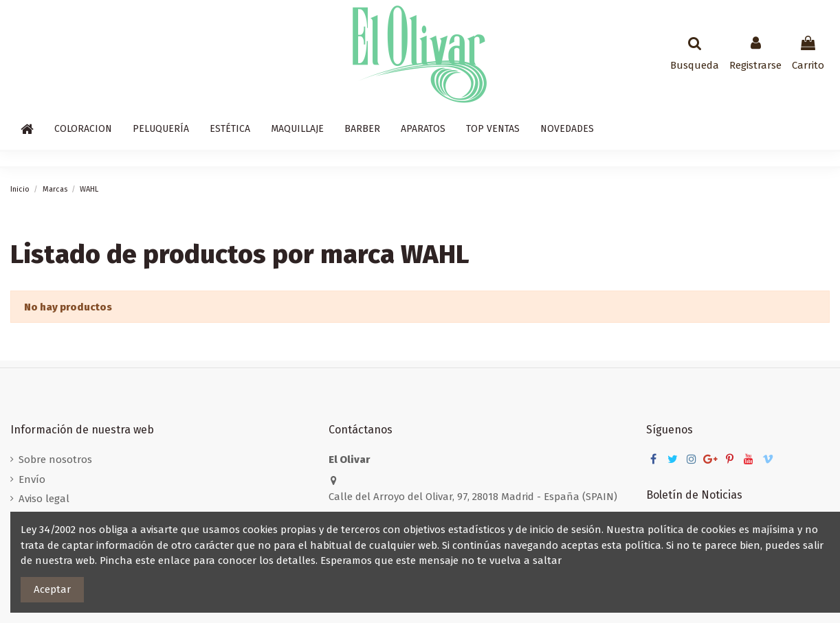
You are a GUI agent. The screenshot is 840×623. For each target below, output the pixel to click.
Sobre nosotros (55, 460)
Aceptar (52, 589)
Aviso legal (44, 499)
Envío (32, 479)
